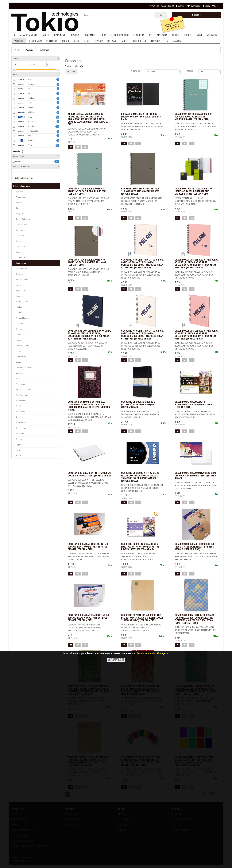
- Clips (17, 252)
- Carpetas (18, 230)
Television (155, 41)
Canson (24, 89)
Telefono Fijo (139, 41)
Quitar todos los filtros (23, 178)
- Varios (17, 456)
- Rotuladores (20, 423)
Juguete (176, 35)
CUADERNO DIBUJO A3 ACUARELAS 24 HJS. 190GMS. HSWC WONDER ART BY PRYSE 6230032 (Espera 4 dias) (140, 547)
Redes (77, 41)
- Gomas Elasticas (22, 318)
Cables (45, 35)
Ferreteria (139, 35)
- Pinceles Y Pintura (22, 390)
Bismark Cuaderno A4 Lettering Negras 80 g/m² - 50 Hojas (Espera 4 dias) (141, 117)
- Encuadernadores (22, 280)
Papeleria (19, 41)
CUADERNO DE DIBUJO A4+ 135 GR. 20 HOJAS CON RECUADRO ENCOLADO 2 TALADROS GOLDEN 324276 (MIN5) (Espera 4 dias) (140, 477)
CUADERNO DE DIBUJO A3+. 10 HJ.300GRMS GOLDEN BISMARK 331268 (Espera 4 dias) (194, 404)
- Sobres (18, 439)
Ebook (103, 35)
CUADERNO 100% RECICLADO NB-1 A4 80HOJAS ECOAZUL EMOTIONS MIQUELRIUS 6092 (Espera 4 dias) (193, 117)
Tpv (167, 41)
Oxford (24, 141)
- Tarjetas (18, 445)
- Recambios (19, 412)
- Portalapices (20, 401)
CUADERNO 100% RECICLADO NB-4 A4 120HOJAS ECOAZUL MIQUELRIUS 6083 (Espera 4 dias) (87, 191)
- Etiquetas (18, 296)
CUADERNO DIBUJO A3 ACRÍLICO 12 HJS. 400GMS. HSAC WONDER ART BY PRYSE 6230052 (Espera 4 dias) (88, 547)
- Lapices (18, 340)
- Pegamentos (20, 384)
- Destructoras (20, 269)
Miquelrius (26, 122)
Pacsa (24, 145)
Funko (24, 103)
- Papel (17, 379)
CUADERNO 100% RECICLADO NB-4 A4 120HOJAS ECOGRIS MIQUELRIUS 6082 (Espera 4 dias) (140, 191)
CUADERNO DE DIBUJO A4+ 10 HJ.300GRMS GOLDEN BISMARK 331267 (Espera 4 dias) (89, 474)
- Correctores (20, 258)
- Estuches (18, 285)
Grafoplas (25, 112)
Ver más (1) (18, 151)
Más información (146, 653)
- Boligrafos (19, 214)
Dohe (23, 94)
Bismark (24, 84)
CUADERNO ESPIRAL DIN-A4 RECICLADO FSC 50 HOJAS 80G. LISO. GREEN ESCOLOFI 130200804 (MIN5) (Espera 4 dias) (143, 618)
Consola (75, 35)
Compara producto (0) (74, 66)
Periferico (52, 41)
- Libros (17, 351)
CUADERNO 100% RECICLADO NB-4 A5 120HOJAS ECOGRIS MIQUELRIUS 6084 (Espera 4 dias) (87, 262)
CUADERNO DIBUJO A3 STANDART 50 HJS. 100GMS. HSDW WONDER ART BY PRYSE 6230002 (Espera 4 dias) (89, 618)
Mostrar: (191, 71)
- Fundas (18, 307)
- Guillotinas (19, 335)
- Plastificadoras (21, 395)
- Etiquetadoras (20, 291)
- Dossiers (18, 274)
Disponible (19, 161)
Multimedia (212, 35)
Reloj (87, 41)
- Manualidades (20, 357)
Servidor (98, 41)
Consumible (90, 35)
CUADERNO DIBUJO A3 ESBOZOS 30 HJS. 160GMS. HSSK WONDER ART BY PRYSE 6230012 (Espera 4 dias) (195, 547)
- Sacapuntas (20, 428)
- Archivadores (20, 197)
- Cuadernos (20, 263)
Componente (60, 35)
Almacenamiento (29, 35)
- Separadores (20, 434)
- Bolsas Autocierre (22, 219)
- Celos (17, 241)
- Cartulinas (19, 236)
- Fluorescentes (21, 302)
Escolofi (24, 98)
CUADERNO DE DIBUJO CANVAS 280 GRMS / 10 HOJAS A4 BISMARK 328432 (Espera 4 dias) (196, 476)
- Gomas (18, 313)
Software (112, 41)
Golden (24, 108)
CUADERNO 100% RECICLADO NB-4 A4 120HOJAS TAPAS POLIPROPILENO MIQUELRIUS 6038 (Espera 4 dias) (193, 191)
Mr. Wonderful (27, 131)
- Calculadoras (20, 225)
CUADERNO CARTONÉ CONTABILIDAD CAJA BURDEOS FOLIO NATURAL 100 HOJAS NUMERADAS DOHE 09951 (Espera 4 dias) (89, 406)
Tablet (125, 41)
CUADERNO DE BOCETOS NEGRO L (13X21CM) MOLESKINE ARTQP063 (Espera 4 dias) (138, 404)
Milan (24, 117)
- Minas (17, 362)
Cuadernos (44, 50)
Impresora (162, 35)
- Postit (17, 406)
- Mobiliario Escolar (22, 368)
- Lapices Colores (21, 346)
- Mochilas (18, 373)
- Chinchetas (19, 247)
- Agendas (18, 192)
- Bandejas (18, 203)
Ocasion (177, 41)
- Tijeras (17, 450)
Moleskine (25, 126)
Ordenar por (136, 71)
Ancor (24, 80)
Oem (23, 136)
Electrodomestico (120, 35)
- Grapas (18, 329)
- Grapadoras (19, 324)
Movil (200, 35)
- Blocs (17, 208)
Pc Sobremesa (35, 41)
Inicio (17, 50)
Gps (150, 35)
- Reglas (17, 417)
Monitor (188, 35)
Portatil (65, 41)
